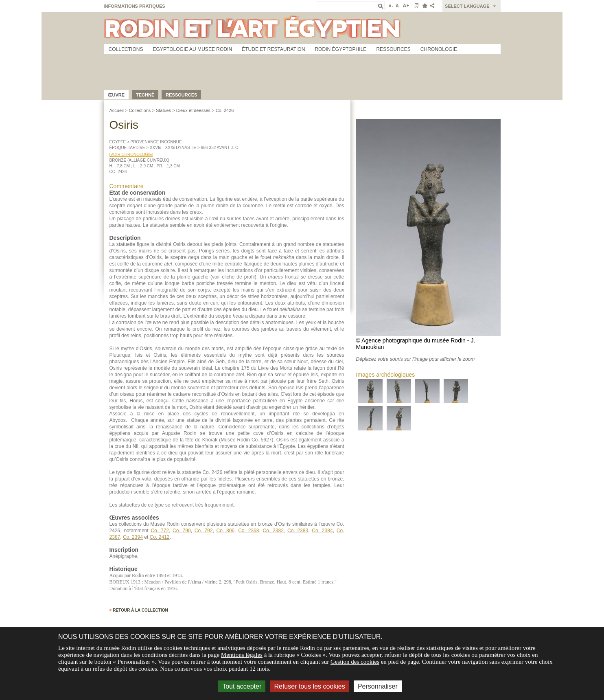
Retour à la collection (139, 610)
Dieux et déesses (193, 110)
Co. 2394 (133, 537)
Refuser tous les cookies (309, 686)
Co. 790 (182, 531)
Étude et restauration (273, 49)
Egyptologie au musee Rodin (193, 49)
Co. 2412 (160, 537)
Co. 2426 (225, 110)
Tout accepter (242, 686)
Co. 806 (225, 531)
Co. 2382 (273, 531)
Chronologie (439, 49)
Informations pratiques (135, 6)
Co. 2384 (322, 531)
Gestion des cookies (355, 662)
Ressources (393, 49)
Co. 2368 (248, 531)
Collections (126, 49)
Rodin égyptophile (340, 49)
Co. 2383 (298, 531)
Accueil (117, 110)
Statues (163, 110)
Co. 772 (160, 531)
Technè (145, 95)
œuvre (116, 95)
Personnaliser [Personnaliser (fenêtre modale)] (378, 686)
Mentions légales (242, 655)
